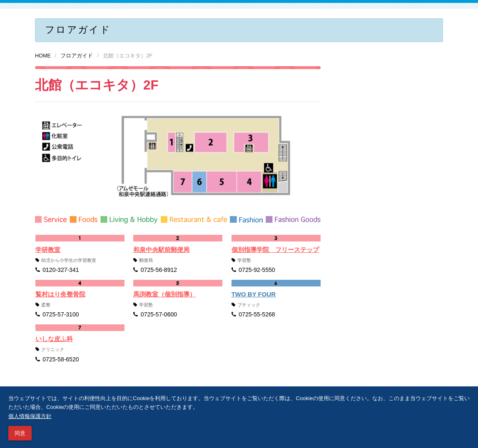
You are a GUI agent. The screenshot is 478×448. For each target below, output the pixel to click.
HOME (43, 56)
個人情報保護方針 (30, 416)
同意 (20, 433)
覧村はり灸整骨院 (60, 294)
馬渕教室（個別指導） (164, 294)
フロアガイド (77, 56)
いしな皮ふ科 (54, 339)
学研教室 (48, 250)
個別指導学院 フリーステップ (275, 250)
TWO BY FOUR (254, 294)
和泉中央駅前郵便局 (161, 250)
